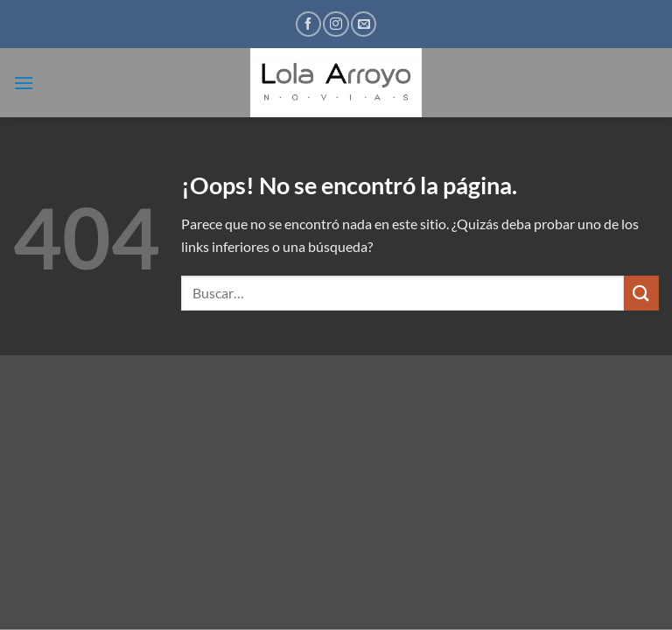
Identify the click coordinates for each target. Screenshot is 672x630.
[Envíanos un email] (364, 24)
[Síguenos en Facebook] (308, 24)
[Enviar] (641, 293)
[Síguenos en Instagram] (336, 24)
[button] (24, 83)
